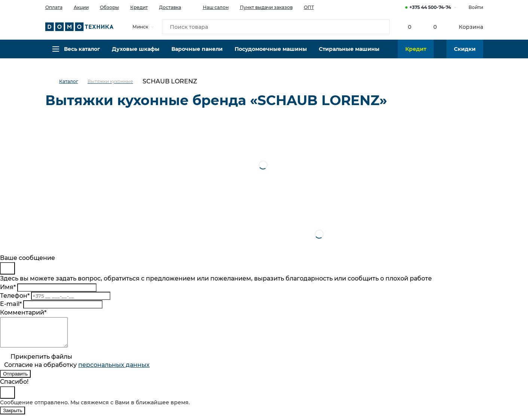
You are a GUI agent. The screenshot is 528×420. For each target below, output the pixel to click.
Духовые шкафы (136, 54)
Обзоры (109, 7)
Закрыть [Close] (13, 416)
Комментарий (23, 312)
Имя (8, 287)
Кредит (139, 7)
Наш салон (210, 7)
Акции (81, 7)
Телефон (15, 296)
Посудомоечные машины (271, 54)
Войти (476, 7)
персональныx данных (114, 370)
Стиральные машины (349, 54)
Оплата (54, 7)
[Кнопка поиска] (381, 28)
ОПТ (309, 7)
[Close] (7, 268)
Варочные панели (197, 54)
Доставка (170, 7)
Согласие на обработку (77, 370)
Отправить (15, 379)
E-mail (11, 304)
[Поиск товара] (276, 28)
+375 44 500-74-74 (430, 7)
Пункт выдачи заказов (266, 7)
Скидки (465, 54)
